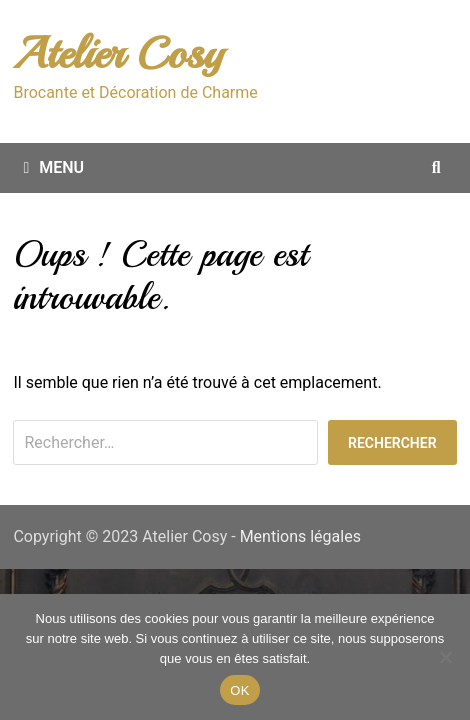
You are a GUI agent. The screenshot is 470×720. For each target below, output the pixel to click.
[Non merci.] (445, 657)
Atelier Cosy (118, 53)
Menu (53, 167)
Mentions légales (300, 536)
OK (239, 690)
